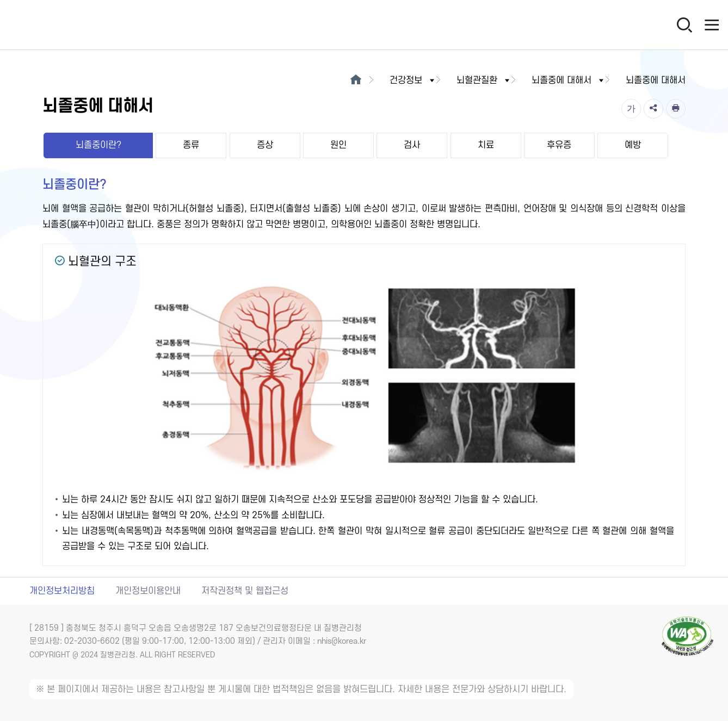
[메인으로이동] (356, 80)
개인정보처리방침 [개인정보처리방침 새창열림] (62, 591)
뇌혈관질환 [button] (484, 80)
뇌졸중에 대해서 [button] (569, 80)
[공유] (653, 109)
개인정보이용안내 (148, 591)
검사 (412, 145)
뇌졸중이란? (98, 145)
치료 (486, 145)
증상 (265, 145)
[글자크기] (631, 109)
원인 (338, 145)
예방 (633, 145)
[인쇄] (676, 109)
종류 (191, 145)
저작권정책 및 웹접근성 (245, 591)
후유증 (559, 145)
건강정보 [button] (413, 80)
